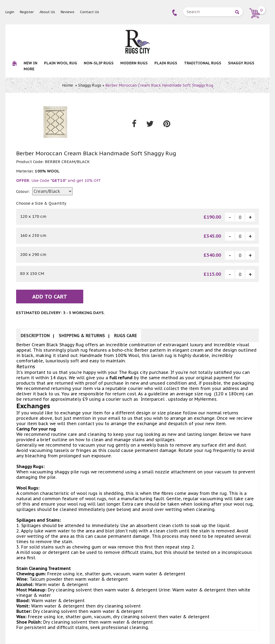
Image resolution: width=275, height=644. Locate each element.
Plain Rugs (166, 63)
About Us (47, 12)
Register (27, 12)
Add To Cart (50, 297)
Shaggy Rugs (241, 63)
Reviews (68, 12)
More (29, 69)
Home (68, 85)
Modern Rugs (134, 63)
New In (30, 63)
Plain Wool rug (61, 63)
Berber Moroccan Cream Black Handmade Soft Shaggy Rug (159, 85)
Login (10, 12)
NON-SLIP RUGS (99, 63)
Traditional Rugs (203, 63)
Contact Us (90, 12)
